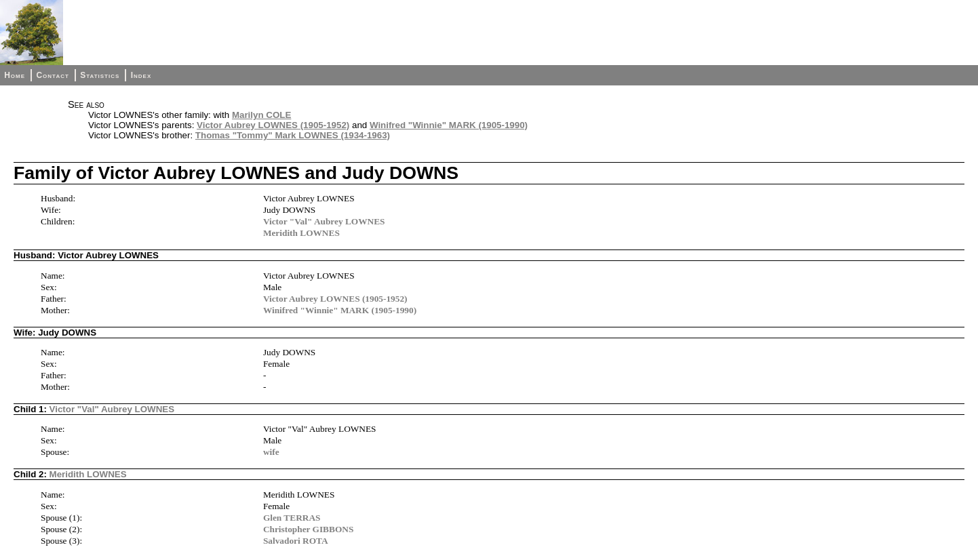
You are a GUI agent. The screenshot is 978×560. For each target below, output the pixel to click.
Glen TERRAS (292, 518)
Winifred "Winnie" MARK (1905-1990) (449, 125)
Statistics (100, 75)
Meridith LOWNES (301, 233)
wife (271, 452)
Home (15, 75)
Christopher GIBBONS (308, 529)
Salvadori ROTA (296, 541)
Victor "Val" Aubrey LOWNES (324, 221)
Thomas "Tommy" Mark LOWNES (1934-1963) (293, 135)
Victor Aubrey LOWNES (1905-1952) (273, 125)
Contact (52, 75)
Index (141, 75)
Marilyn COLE (261, 115)
